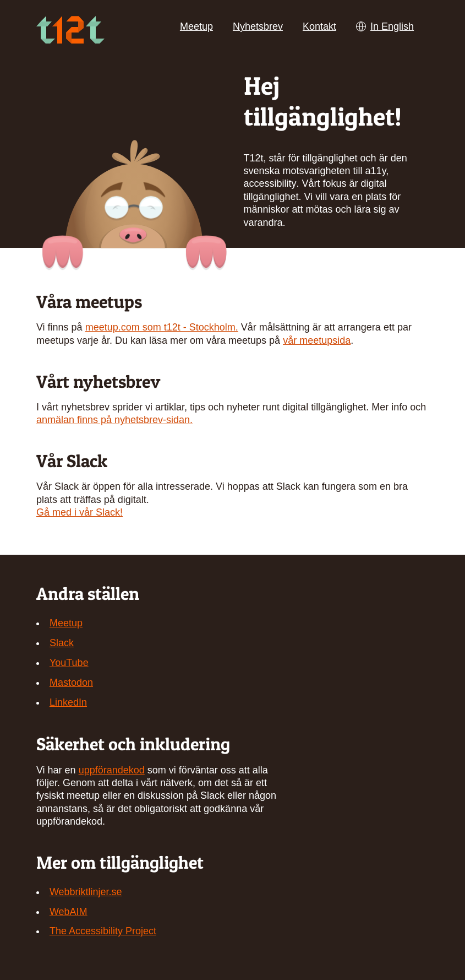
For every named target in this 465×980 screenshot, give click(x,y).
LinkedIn (68, 702)
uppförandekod (112, 770)
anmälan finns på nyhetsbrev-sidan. (114, 420)
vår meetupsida (317, 340)
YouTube (69, 663)
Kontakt (319, 26)
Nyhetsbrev (258, 26)
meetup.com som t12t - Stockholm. (162, 327)
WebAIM (69, 912)
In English (385, 26)
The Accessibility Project (103, 931)
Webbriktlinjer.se (86, 892)
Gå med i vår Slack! (80, 512)
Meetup (196, 26)
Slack (62, 643)
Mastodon (71, 683)
